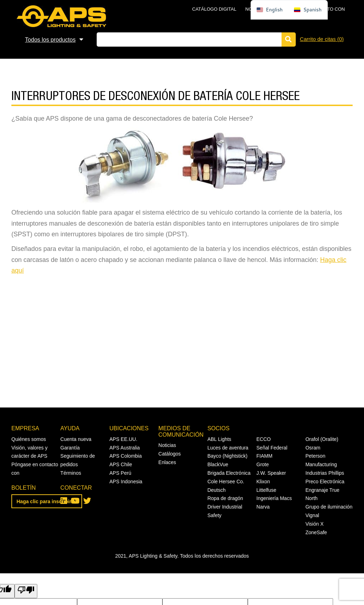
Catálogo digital (214, 9)
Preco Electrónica (325, 482)
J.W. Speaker (271, 473)
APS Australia (125, 448)
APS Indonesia (126, 482)
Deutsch (216, 490)
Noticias (167, 445)
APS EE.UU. (124, 439)
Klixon (263, 482)
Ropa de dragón (225, 498)
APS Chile (121, 464)
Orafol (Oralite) (322, 439)
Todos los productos (50, 40)
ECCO (263, 439)
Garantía (70, 448)
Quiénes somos (29, 439)
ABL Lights (219, 439)
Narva (263, 507)
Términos (71, 473)
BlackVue (218, 464)
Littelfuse (266, 490)
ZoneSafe (316, 532)
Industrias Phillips (325, 473)
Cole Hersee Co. (226, 482)
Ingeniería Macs (274, 498)
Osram (313, 448)
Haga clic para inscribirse (47, 501)
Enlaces (167, 462)
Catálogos (170, 454)
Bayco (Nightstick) (227, 456)
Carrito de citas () (322, 39)
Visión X (314, 524)
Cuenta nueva (76, 439)
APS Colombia (126, 456)
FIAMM (264, 456)
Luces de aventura (228, 448)
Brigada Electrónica (229, 473)
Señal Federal (272, 448)
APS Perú (120, 473)
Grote (263, 464)
